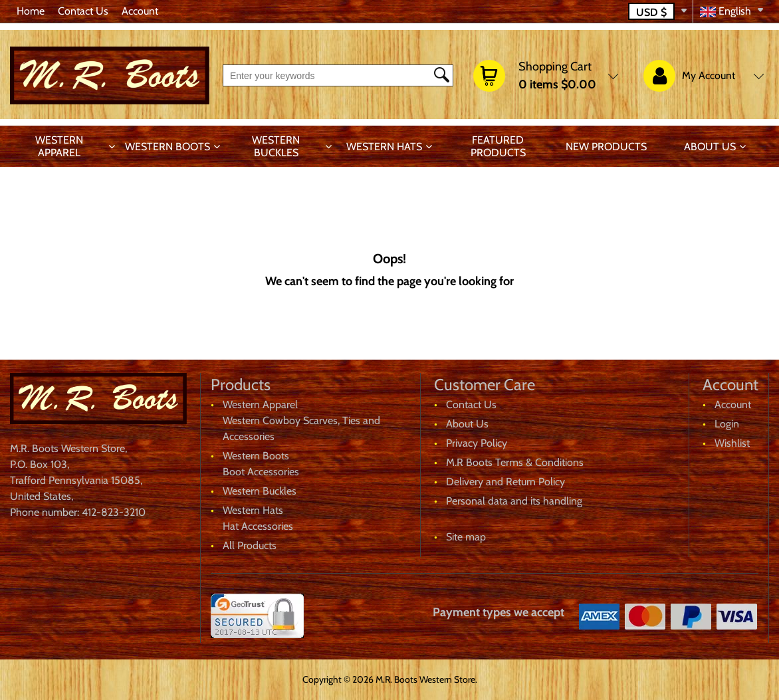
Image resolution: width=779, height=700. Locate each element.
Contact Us (83, 11)
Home (31, 11)
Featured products (498, 146)
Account (140, 11)
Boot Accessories (261, 472)
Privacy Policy (477, 443)
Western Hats (384, 147)
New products (606, 147)
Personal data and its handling (514, 501)
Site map (466, 537)
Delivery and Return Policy (505, 482)
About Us (710, 147)
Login (727, 424)
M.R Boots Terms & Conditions (515, 462)
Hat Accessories (258, 526)
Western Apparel (59, 146)
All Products (250, 545)
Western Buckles (276, 146)
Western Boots (167, 147)
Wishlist (732, 443)
